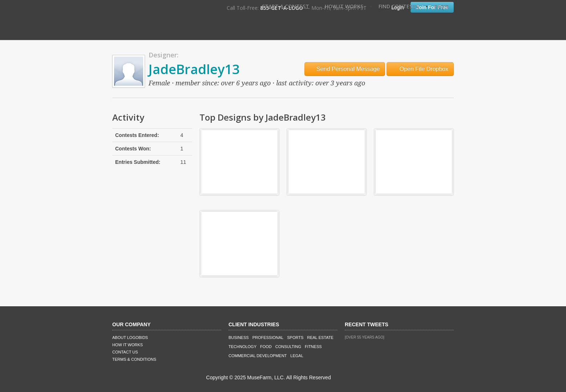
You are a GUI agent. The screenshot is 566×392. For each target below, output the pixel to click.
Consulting (288, 347)
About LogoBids (130, 338)
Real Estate (320, 338)
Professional (268, 338)
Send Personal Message (345, 69)
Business (239, 338)
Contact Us (125, 352)
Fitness (313, 347)
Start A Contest (286, 6)
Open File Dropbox (420, 69)
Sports (295, 338)
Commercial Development (258, 356)
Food (266, 347)
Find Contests (399, 6)
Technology (242, 347)
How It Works (344, 6)
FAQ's (441, 6)
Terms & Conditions (134, 359)
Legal (297, 356)
